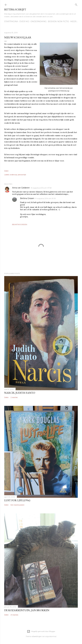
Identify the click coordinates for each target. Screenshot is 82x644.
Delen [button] (6, 171)
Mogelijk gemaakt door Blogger (41, 631)
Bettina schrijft (15, 9)
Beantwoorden (20, 224)
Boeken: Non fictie (58, 21)
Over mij (24, 21)
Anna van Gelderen (21, 188)
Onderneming (38, 21)
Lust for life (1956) (17, 500)
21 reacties (14, 615)
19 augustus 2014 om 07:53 (41, 188)
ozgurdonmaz (51, 636)
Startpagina (11, 21)
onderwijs (13, 175)
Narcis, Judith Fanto (20, 393)
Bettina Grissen (27, 198)
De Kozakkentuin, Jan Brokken (27, 610)
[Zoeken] (76, 4)
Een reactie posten (17, 505)
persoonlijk (22, 175)
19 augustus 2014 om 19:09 (45, 198)
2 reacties (14, 397)
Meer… (74, 21)
